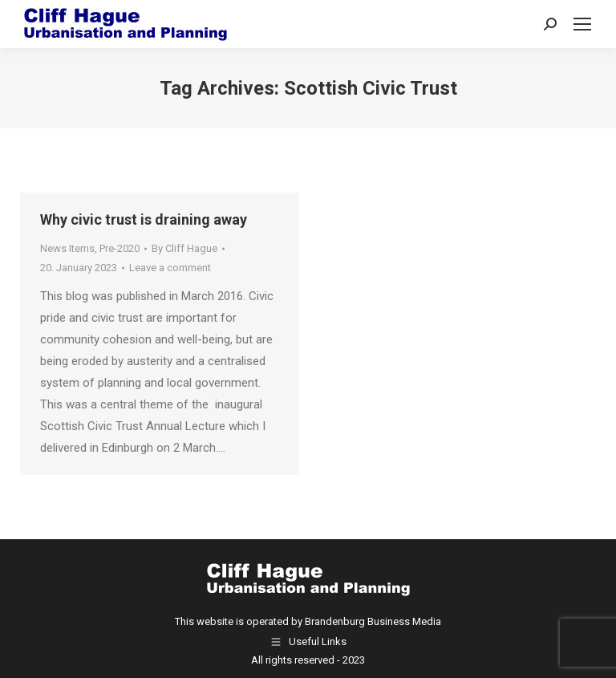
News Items (67, 248)
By (184, 248)
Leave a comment (170, 268)
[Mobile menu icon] (582, 24)
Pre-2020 (120, 248)
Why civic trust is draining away (144, 219)
